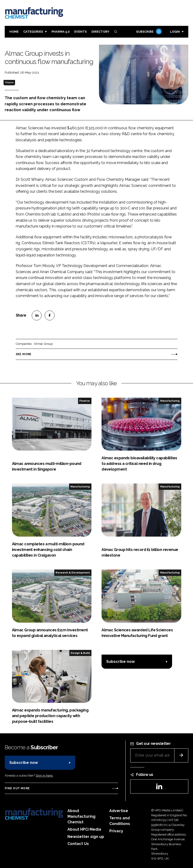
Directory (100, 32)
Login (175, 32)
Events (81, 32)
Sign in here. (44, 776)
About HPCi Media (84, 829)
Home (14, 32)
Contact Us (78, 844)
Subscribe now (120, 662)
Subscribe (148, 32)
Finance (9, 82)
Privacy (116, 831)
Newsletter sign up (86, 837)
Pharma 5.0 (61, 32)
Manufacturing (170, 401)
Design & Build (80, 653)
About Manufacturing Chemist (81, 816)
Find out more (17, 788)
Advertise (119, 811)
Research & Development (73, 573)
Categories (33, 32)
